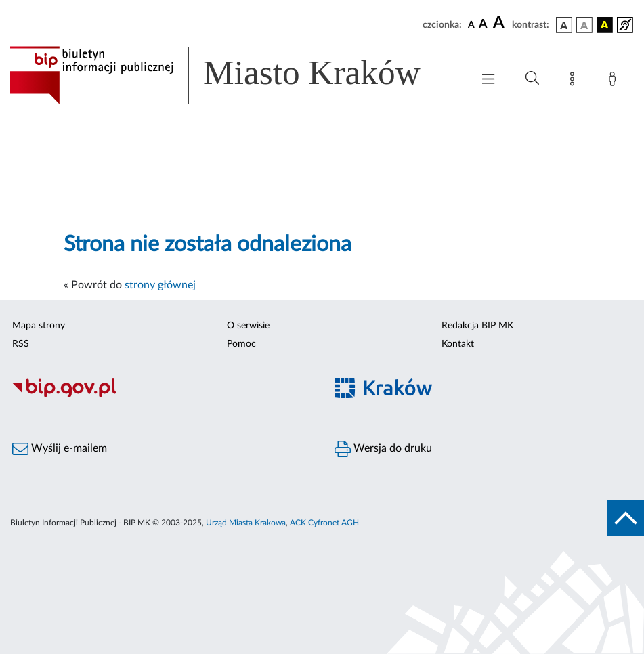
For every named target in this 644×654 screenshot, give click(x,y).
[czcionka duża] (500, 23)
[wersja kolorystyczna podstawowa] (564, 25)
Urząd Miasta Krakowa (246, 523)
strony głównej (160, 285)
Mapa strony (39, 326)
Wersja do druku (383, 449)
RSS (21, 344)
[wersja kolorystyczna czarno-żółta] (605, 25)
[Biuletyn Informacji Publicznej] (161, 396)
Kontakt (458, 344)
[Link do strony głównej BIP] (234, 75)
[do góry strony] (626, 518)
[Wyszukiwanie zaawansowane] (532, 79)
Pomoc (241, 344)
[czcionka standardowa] (471, 24)
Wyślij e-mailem (60, 449)
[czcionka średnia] (483, 25)
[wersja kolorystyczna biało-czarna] (584, 25)
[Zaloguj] (615, 81)
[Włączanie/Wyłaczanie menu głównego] (488, 80)
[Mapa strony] (575, 81)
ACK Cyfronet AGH (324, 523)
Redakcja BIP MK (477, 326)
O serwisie (248, 326)
